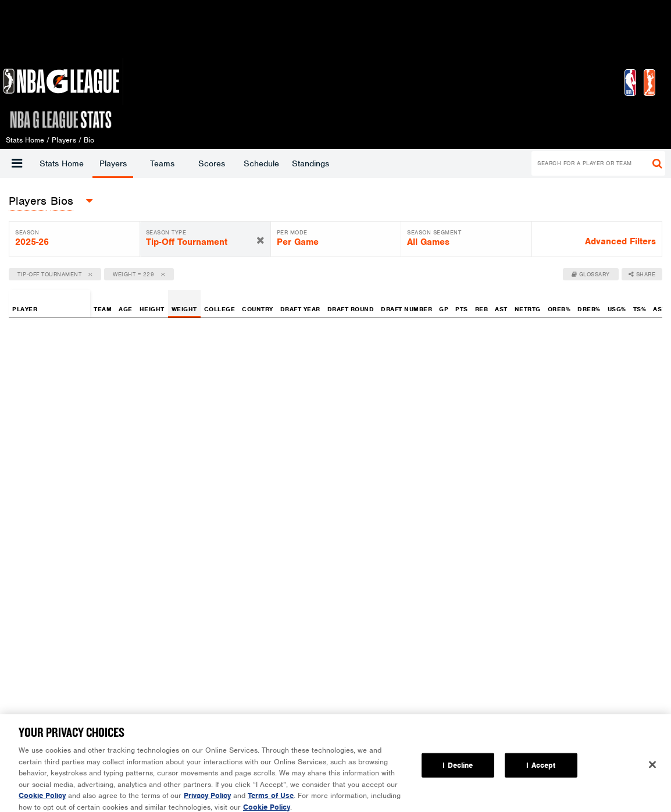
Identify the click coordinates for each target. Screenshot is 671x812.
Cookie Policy (42, 804)
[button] (17, 163)
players (28, 201)
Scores (212, 163)
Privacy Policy (207, 804)
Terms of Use (271, 804)
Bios (62, 201)
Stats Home (62, 163)
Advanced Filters (620, 241)
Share (642, 274)
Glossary (591, 274)
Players (113, 163)
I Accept (541, 774)
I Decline (458, 774)
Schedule (261, 163)
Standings (310, 163)
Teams (162, 163)
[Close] (652, 774)
